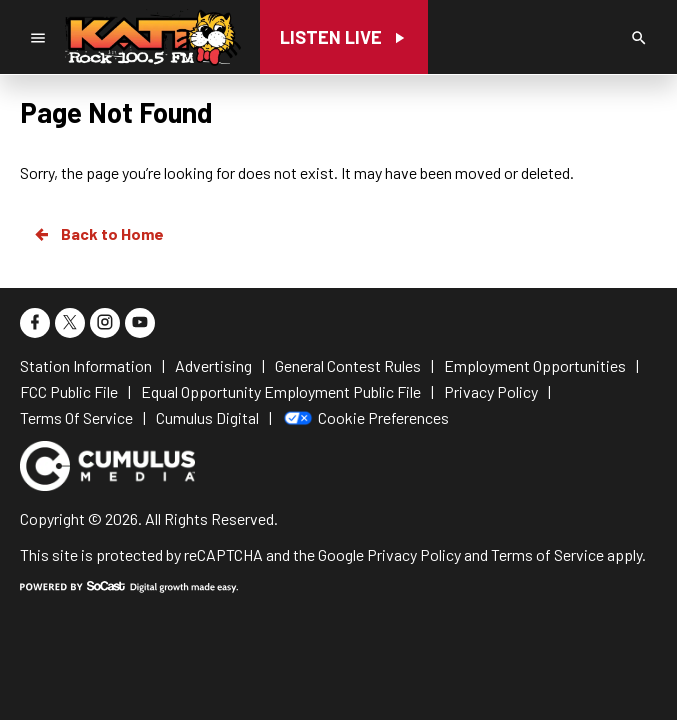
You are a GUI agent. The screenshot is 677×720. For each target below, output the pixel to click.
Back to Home (98, 234)
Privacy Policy (414, 554)
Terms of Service (547, 554)
